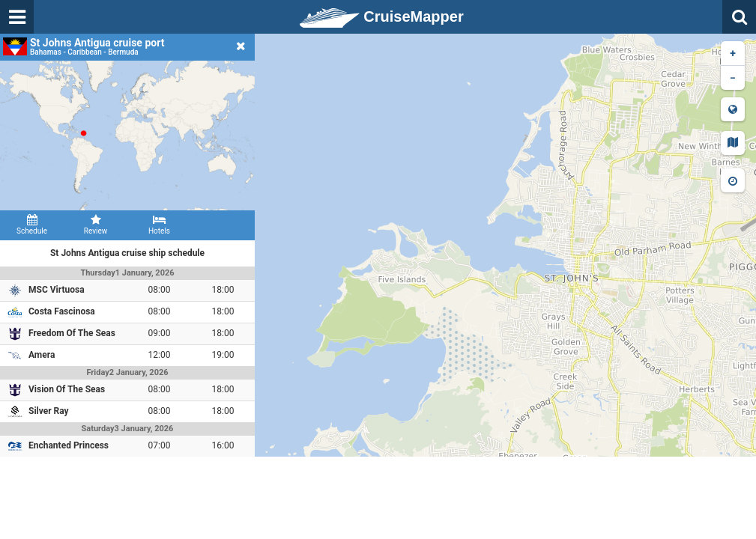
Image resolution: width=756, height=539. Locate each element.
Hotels (159, 225)
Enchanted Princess (69, 445)
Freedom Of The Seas (72, 333)
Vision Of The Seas (67, 389)
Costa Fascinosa (62, 311)
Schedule (32, 225)
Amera (42, 355)
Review (96, 225)
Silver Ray (49, 411)
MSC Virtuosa (57, 290)
